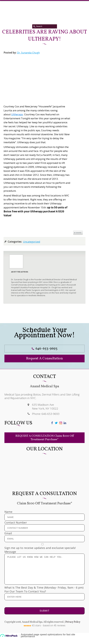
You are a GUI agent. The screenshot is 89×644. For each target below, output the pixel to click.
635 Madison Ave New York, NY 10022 (45, 407)
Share (78, 233)
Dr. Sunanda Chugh (28, 53)
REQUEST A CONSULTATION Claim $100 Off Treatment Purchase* (45, 438)
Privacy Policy (73, 628)
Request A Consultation (44, 358)
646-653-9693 (45, 349)
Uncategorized (32, 242)
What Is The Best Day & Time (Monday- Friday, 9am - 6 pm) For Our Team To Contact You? (44, 598)
